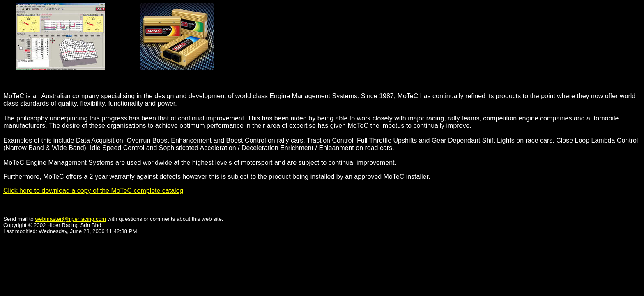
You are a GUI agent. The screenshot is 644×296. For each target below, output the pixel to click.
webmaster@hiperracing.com (70, 219)
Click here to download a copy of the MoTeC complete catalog (93, 191)
